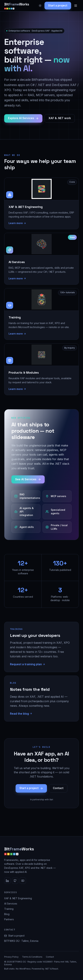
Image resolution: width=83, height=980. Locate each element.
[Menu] (76, 6)
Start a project (58, 6)
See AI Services (28, 479)
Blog (7, 914)
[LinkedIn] (7, 881)
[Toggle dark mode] (40, 6)
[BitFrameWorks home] (17, 6)
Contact (58, 788)
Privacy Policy (11, 957)
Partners (9, 919)
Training (9, 909)
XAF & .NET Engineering (18, 898)
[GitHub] (15, 881)
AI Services (11, 904)
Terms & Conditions (32, 957)
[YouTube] (23, 881)
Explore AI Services (23, 118)
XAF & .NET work (60, 118)
